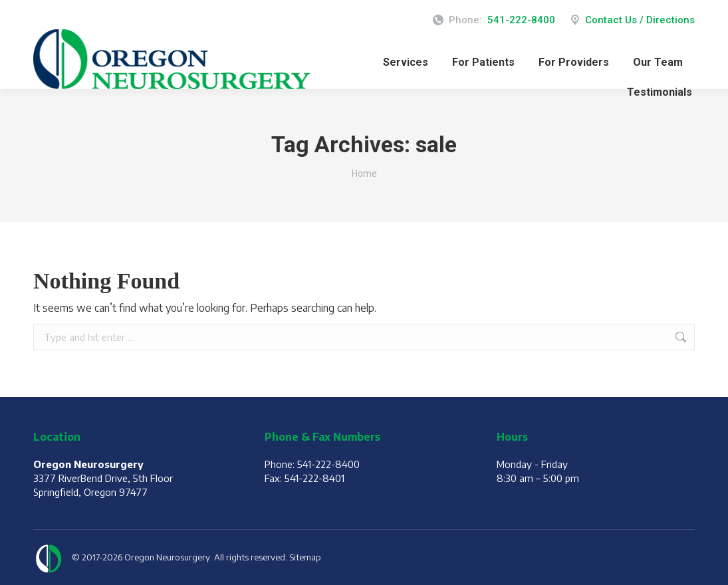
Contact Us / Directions (632, 20)
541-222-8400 (521, 20)
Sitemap (305, 557)
